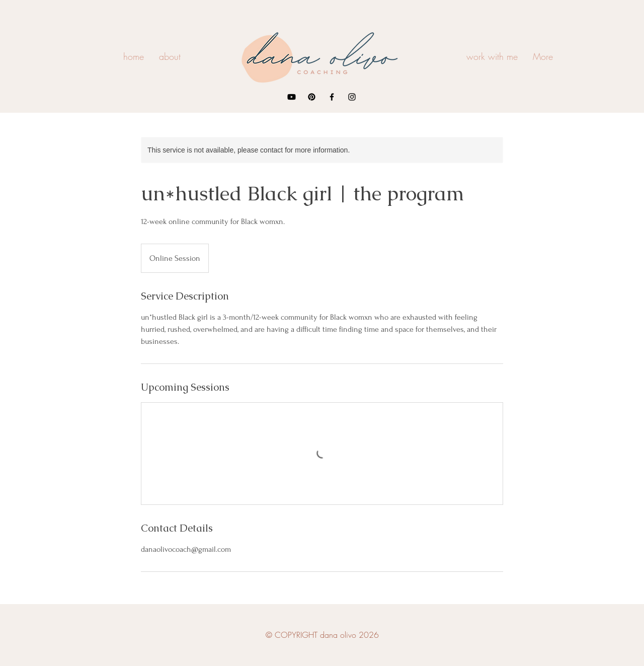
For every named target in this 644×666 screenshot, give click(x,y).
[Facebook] (332, 97)
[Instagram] (352, 97)
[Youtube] (292, 97)
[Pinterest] (312, 97)
